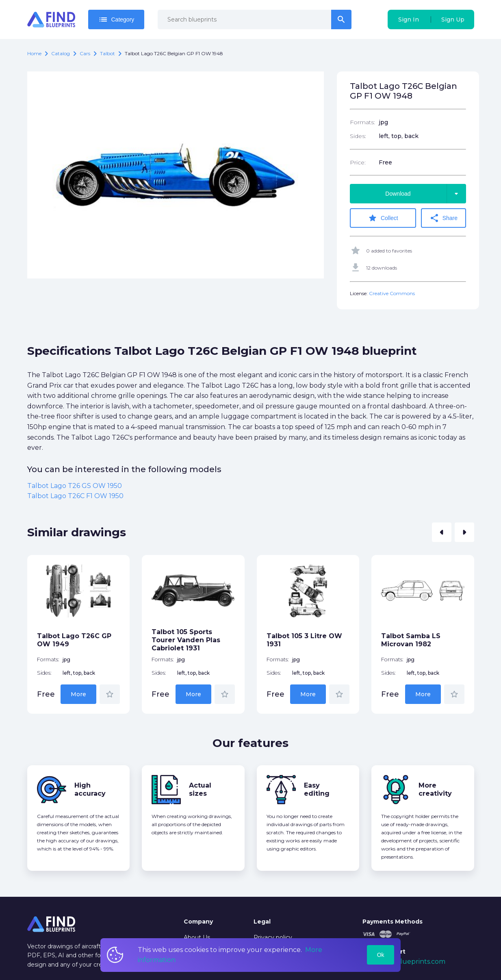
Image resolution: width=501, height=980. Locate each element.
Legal (262, 922)
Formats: (362, 122)
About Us (197, 937)
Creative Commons (392, 293)
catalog (61, 53)
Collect (383, 218)
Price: (358, 162)
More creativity (435, 789)
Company (198, 922)
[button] (442, 532)
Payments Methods (393, 922)
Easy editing (317, 789)
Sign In (409, 19)
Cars (85, 53)
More (78, 694)
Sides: (358, 136)
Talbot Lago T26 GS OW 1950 (75, 486)
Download (425, 194)
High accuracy (90, 789)
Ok (381, 955)
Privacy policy (273, 937)
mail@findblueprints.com (404, 962)
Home (34, 53)
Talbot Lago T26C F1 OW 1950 (75, 496)
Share (444, 218)
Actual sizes (200, 789)
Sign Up (453, 19)
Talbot (107, 53)
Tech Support (384, 952)
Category (116, 19)
